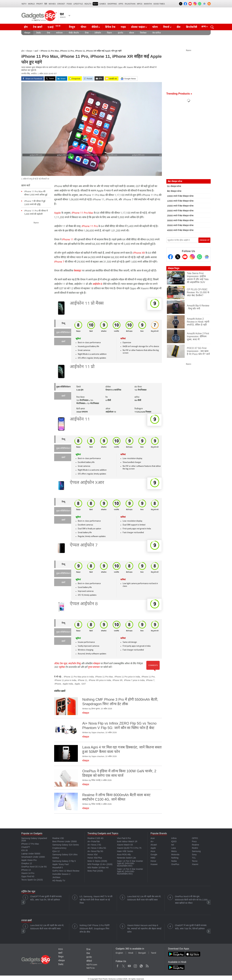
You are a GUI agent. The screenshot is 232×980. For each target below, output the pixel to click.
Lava (173, 848)
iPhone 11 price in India (65, 680)
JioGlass (56, 877)
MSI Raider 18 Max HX (98, 868)
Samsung (196, 851)
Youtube (129, 965)
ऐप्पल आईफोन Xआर (87, 483)
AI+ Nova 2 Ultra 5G (97, 848)
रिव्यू (63, 324)
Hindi (131, 953)
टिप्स (87, 33)
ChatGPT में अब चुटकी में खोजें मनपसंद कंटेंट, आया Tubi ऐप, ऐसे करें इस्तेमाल (46, 898)
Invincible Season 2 (61, 874)
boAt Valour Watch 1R (127, 841)
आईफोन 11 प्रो (82, 367)
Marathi (148, 4)
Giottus (56, 858)
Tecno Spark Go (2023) (32, 880)
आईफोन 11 (80, 419)
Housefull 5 (58, 868)
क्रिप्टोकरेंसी (191, 27)
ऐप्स (48, 33)
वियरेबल (143, 33)
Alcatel (154, 845)
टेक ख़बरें (38, 27)
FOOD (69, 4)
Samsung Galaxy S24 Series (66, 845)
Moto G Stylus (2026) (97, 861)
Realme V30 (58, 838)
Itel (173, 845)
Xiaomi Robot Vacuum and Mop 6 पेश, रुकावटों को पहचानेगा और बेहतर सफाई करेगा (144, 929)
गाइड (123, 27)
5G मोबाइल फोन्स (174, 186)
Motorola (175, 854)
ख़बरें (36, 51)
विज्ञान (109, 33)
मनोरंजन (59, 33)
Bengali (142, 953)
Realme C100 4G (95, 838)
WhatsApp (141, 965)
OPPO (195, 838)
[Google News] (207, 257)
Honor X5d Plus (95, 858)
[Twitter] (178, 257)
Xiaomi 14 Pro (28, 873)
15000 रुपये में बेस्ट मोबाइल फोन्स (180, 206)
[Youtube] (185, 257)
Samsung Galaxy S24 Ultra (65, 854)
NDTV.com (92, 965)
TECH (95, 4)
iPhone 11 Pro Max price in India (79, 677)
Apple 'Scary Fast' (61, 864)
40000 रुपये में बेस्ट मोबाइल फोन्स (180, 230)
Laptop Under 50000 (31, 854)
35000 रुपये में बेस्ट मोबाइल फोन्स (180, 225)
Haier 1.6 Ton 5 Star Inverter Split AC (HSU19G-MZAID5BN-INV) (130, 863)
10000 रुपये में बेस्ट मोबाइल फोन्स (180, 196)
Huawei (154, 864)
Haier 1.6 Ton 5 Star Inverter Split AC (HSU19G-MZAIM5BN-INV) (130, 871)
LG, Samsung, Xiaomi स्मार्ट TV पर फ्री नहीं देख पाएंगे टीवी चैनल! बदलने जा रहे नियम (96, 900)
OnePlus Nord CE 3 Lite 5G (34, 867)
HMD (153, 858)
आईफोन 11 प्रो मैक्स (87, 304)
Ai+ (152, 841)
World (31, 4)
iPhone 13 (26, 870)
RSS (61, 949)
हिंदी (46, 4)
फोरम (155, 27)
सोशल (132, 33)
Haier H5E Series (125, 851)
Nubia (174, 861)
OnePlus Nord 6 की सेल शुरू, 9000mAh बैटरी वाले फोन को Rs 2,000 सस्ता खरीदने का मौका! (191, 900)
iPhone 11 (68, 239)
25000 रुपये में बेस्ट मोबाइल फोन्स (180, 216)
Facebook (118, 965)
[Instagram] (192, 257)
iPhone (58, 684)
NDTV (24, 4)
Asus (153, 851)
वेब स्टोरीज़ (157, 33)
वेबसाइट (78, 270)
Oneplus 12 (27, 863)
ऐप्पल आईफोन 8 (84, 604)
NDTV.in (90, 968)
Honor (153, 861)
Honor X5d (92, 854)
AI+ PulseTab (94, 841)
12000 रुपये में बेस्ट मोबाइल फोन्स (180, 201)
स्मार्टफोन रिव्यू (74, 663)
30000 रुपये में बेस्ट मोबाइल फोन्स (180, 220)
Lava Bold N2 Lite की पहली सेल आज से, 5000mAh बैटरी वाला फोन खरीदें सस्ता (144, 898)
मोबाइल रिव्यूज (173, 268)
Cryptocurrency (59, 848)
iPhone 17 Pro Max (30, 844)
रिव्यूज (72, 27)
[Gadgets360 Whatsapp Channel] (199, 257)
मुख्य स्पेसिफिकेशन (63, 333)
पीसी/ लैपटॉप (74, 33)
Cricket (61, 4)
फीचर (83, 27)
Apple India (68, 684)
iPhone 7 (59, 262)
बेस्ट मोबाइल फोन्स (174, 191)
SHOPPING (112, 4)
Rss (147, 965)
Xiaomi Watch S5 (125, 845)
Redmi (195, 848)
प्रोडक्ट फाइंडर (138, 27)
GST (84, 684)
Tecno (195, 861)
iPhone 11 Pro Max (82, 213)
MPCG (140, 4)
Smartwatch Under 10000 (33, 857)
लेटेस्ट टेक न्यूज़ (61, 663)
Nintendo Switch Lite (127, 858)
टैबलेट (39, 33)
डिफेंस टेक (110, 27)
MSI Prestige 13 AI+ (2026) (100, 864)
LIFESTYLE (78, 4)
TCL (194, 858)
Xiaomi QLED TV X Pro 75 (129, 848)
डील (179, 27)
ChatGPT (26, 847)
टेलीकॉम (98, 33)
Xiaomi (195, 864)
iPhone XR (139, 253)
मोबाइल (27, 33)
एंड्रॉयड (62, 667)
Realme (195, 845)
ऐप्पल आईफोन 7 (84, 545)
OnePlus (175, 864)
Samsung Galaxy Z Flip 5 (64, 861)
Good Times (159, 4)
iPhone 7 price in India (134, 680)
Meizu (174, 851)
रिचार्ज (166, 27)
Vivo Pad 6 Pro (124, 838)
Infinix (174, 838)
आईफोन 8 (97, 284)
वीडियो (95, 27)
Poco (194, 841)
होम (26, 27)
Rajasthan (130, 4)
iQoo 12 (56, 851)
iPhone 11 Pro (90, 226)
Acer (153, 838)
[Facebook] (170, 257)
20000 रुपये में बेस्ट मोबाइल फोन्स (180, 211)
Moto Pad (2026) (95, 871)
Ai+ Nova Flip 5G (95, 851)
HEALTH (88, 4)
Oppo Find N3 (28, 876)
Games (103, 4)
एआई (55, 27)
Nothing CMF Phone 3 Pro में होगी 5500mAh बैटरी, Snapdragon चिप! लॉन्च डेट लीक (95, 929)
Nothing (175, 858)
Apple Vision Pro (29, 860)
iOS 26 (24, 850)
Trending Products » (179, 94)
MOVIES (52, 4)
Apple (57, 213)
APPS (121, 4)
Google (154, 854)
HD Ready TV (59, 881)
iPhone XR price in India (100, 680)
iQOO (174, 841)
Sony (194, 854)
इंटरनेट (121, 33)
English (119, 953)
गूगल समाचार (94, 667)
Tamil (154, 953)
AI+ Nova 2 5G (94, 845)
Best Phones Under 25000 (65, 841)
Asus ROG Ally (124, 854)
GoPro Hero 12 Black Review (66, 871)
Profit (40, 4)
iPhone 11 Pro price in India (127, 677)
